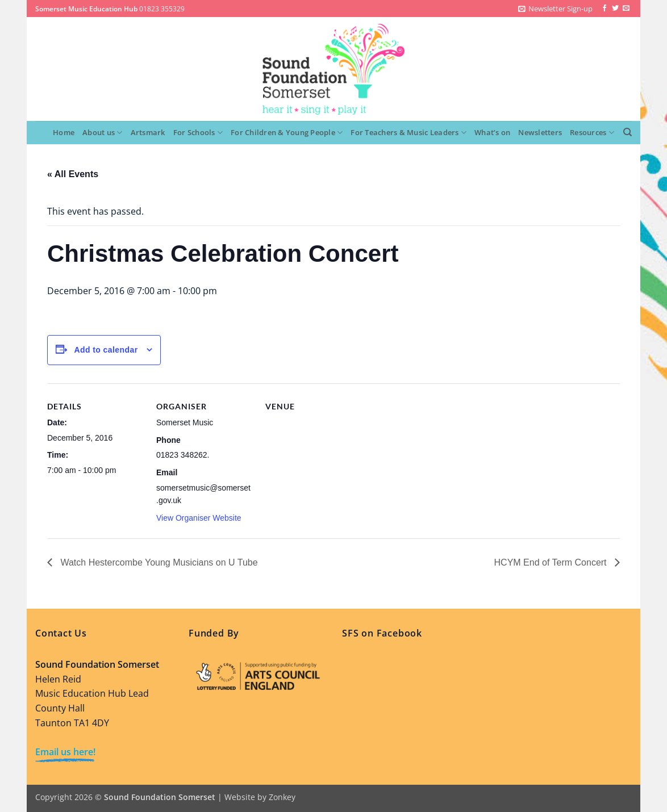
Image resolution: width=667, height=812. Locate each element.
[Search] (628, 132)
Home (64, 132)
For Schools (198, 133)
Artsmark (148, 132)
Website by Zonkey (260, 797)
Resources (592, 133)
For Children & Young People (287, 133)
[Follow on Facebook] (605, 9)
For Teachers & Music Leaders (408, 133)
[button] (555, 9)
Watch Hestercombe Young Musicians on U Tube (158, 562)
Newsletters (540, 132)
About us (103, 133)
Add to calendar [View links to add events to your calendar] (106, 350)
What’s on (492, 132)
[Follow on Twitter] (615, 9)
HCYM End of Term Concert (552, 562)
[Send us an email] (626, 9)
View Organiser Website (199, 518)
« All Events (73, 174)
